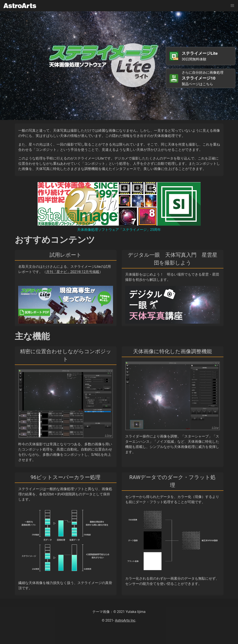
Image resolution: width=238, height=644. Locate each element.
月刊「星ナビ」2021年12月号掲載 (73, 272)
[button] (232, 6)
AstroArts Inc (125, 620)
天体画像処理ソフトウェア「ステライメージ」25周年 (119, 230)
